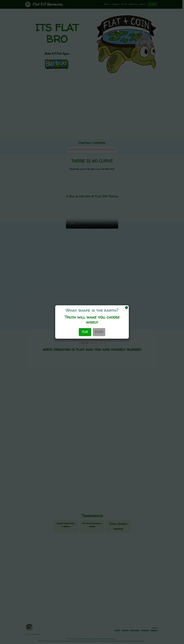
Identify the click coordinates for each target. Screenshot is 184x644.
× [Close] (126, 308)
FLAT (85, 332)
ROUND (99, 332)
